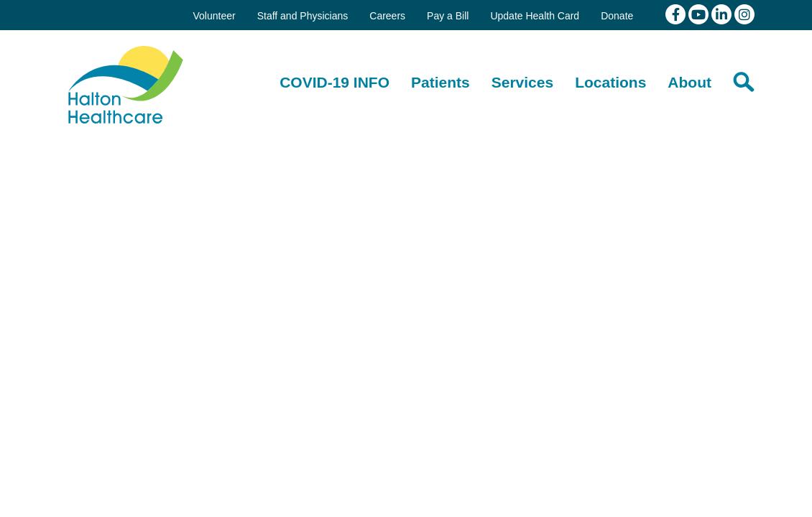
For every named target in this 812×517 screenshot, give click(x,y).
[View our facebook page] (677, 14)
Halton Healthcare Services (126, 85)
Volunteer (214, 16)
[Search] (744, 82)
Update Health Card (535, 16)
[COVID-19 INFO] (335, 83)
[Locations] (610, 83)
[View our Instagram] (744, 14)
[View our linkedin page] (723, 14)
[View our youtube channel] (700, 14)
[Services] (522, 83)
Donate (617, 16)
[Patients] (440, 83)
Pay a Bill (448, 16)
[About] (689, 83)
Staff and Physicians (303, 16)
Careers (387, 16)
